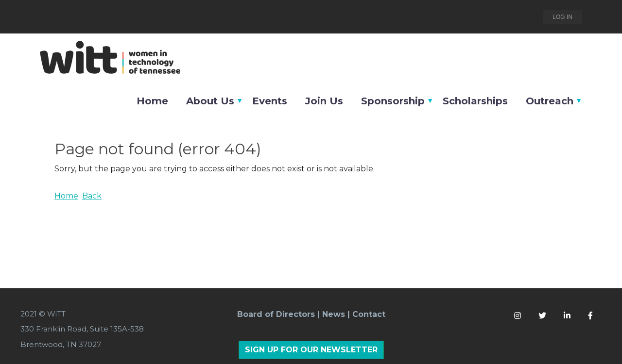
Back (92, 196)
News (334, 314)
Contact (369, 314)
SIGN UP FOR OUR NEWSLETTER (311, 350)
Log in (562, 17)
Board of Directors (276, 314)
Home (66, 196)
